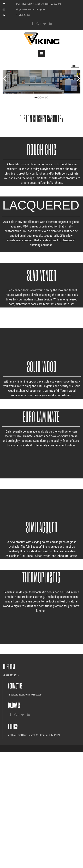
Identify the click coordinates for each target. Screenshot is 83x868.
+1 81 (5, 753)
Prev (4, 77)
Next (79, 77)
